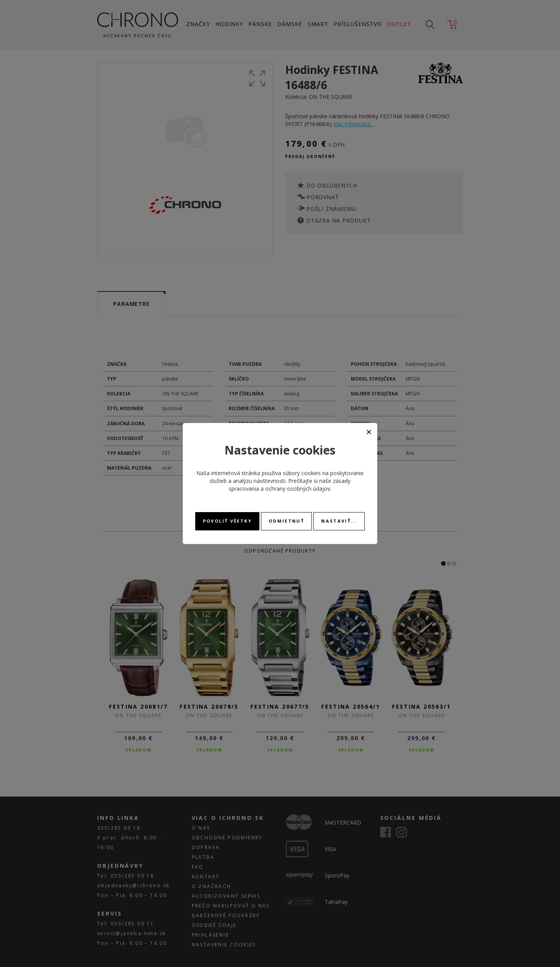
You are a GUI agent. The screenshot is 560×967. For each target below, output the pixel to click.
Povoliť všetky (227, 521)
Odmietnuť (286, 521)
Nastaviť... (339, 521)
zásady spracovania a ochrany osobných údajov (290, 485)
